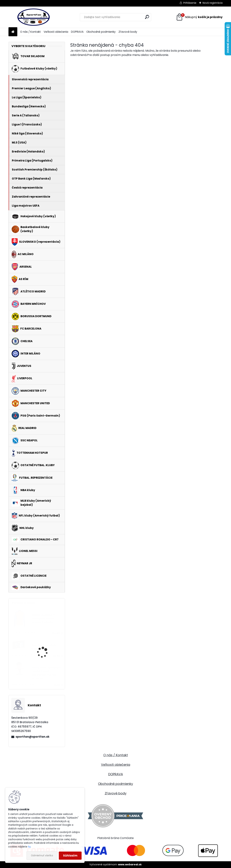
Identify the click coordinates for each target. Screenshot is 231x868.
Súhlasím (70, 856)
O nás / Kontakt (30, 32)
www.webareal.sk (130, 864)
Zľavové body (128, 32)
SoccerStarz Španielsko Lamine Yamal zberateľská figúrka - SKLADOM (46, 673)
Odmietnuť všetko (42, 856)
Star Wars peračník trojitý (44, 647)
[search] (147, 17)
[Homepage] (13, 32)
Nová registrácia (213, 3)
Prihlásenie (190, 3)
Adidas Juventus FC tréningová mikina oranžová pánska (44, 619)
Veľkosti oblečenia (56, 32)
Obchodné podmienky (101, 32)
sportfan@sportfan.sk (32, 737)
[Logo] (33, 17)
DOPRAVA (77, 32)
